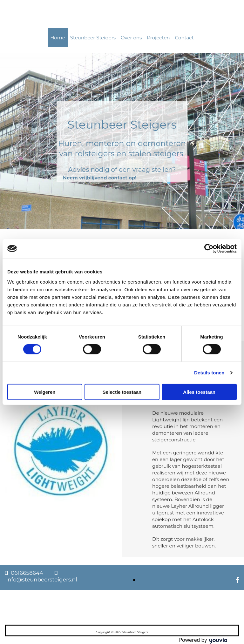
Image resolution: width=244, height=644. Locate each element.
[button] (100, 178)
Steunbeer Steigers (93, 38)
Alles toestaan (199, 392)
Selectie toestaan (122, 392)
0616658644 (27, 573)
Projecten (158, 38)
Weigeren (45, 392)
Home (58, 38)
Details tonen (209, 373)
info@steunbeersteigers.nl (41, 580)
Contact (184, 38)
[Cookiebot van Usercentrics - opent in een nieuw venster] (209, 249)
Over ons (131, 38)
